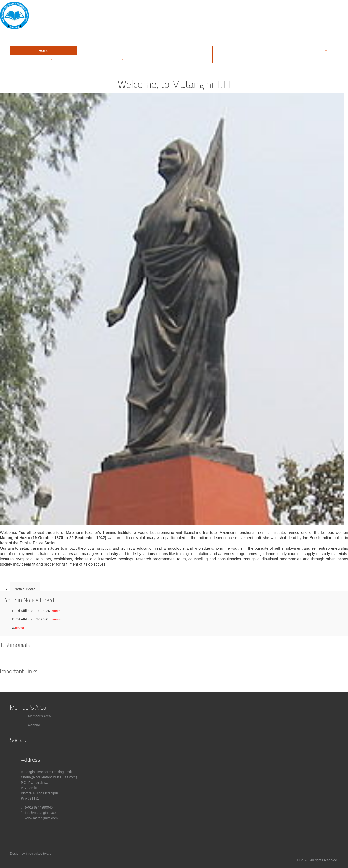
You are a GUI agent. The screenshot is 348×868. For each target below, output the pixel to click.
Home (43, 51)
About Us (111, 51)
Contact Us (247, 59)
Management (246, 51)
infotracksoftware (39, 854)
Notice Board (25, 589)
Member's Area (39, 716)
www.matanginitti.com (41, 818)
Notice (179, 59)
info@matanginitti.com (42, 813)
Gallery (179, 51)
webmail (34, 725)
